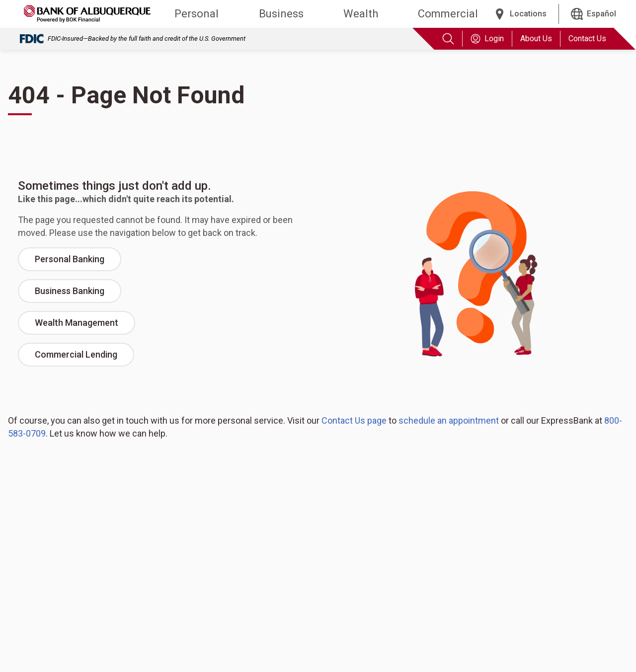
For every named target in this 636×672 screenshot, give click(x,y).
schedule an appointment (449, 420)
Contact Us (587, 38)
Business (281, 14)
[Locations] (520, 14)
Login (487, 39)
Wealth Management (77, 323)
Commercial (448, 14)
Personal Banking (70, 259)
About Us (536, 38)
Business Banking (70, 291)
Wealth (361, 14)
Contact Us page (354, 420)
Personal (197, 14)
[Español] (594, 14)
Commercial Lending (76, 354)
